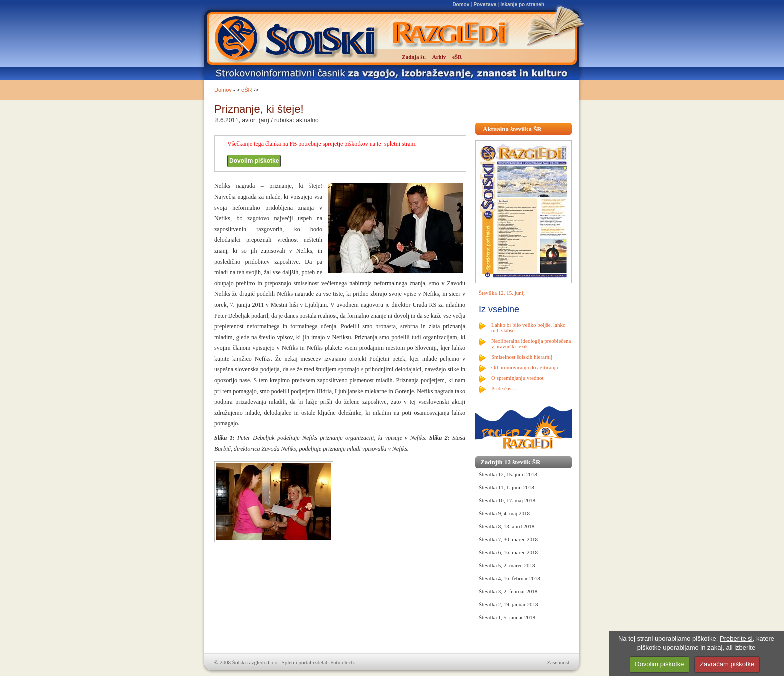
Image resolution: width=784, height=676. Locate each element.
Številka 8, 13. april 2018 (507, 526)
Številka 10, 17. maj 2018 (507, 500)
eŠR (247, 90)
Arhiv (439, 57)
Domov (461, 5)
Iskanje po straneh (522, 5)
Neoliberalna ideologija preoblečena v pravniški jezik (531, 344)
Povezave (485, 5)
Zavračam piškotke (727, 664)
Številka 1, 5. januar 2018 (507, 617)
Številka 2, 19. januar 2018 (509, 604)
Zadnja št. (414, 57)
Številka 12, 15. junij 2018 (508, 474)
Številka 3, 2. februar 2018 (508, 591)
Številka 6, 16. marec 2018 (508, 552)
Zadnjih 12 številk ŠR (510, 462)
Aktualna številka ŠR (512, 129)
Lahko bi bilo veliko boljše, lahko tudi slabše (528, 328)
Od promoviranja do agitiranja (525, 367)
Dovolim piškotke (254, 161)
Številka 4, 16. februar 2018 (510, 578)
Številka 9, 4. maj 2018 (504, 513)
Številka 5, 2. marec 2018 (507, 565)
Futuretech (342, 662)
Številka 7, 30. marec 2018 (508, 539)
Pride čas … (505, 388)
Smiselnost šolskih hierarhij (522, 357)
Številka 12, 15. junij (502, 293)
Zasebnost (558, 662)
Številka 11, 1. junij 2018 (507, 487)
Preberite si (736, 639)
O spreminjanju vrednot (517, 378)
